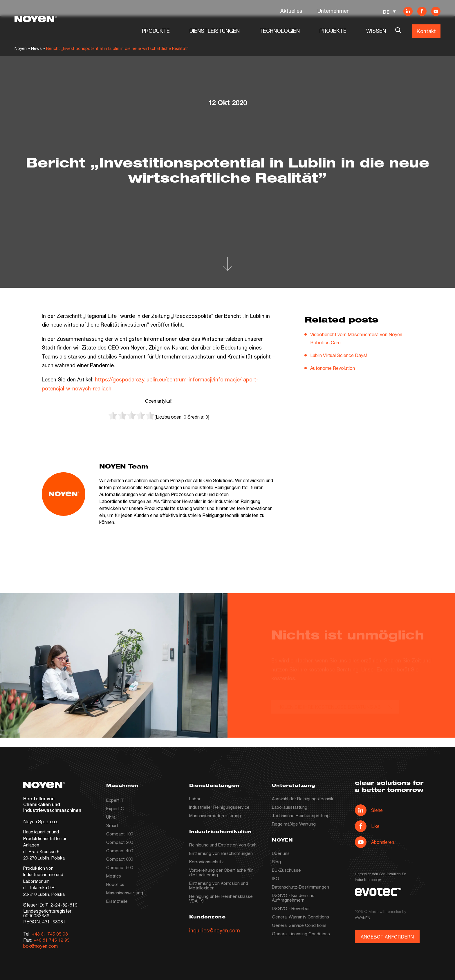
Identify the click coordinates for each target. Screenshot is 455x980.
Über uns (281, 853)
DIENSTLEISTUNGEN (215, 31)
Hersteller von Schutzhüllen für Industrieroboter (380, 877)
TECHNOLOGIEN (280, 31)
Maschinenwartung (125, 893)
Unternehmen (334, 11)
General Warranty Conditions (300, 917)
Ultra (111, 817)
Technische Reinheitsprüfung (301, 815)
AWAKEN (363, 918)
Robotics (115, 884)
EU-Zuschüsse (286, 870)
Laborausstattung (290, 807)
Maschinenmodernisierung (215, 815)
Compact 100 (120, 834)
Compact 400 (120, 851)
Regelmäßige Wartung (294, 824)
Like (367, 826)
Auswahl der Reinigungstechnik (303, 799)
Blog (276, 862)
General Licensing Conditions (301, 934)
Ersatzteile (117, 901)
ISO (276, 878)
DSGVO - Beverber (291, 908)
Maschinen (122, 786)
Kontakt (426, 31)
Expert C (115, 808)
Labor (195, 799)
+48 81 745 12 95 (52, 940)
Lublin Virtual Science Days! (339, 355)
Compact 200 (120, 842)
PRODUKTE (156, 31)
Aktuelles (291, 11)
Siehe (369, 810)
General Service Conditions (299, 925)
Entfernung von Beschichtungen (221, 853)
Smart (112, 825)
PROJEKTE (333, 31)
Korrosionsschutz (206, 862)
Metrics (114, 876)
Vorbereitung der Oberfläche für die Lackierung (221, 872)
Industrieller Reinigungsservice (219, 807)
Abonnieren (374, 842)
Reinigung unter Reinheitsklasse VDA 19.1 (221, 898)
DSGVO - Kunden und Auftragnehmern (293, 898)
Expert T (115, 800)
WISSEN (376, 31)
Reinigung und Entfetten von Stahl (223, 845)
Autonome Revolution (333, 368)
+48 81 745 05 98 (50, 934)
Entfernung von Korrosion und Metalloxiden (219, 885)
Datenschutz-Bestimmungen (300, 887)
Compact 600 (120, 859)
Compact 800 (120, 867)
